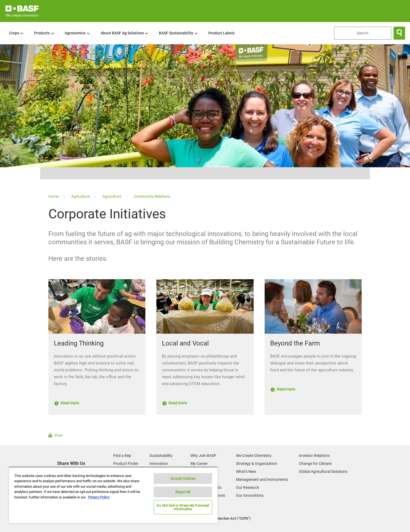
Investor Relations (314, 456)
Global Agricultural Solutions (323, 471)
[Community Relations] (152, 196)
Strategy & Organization (257, 464)
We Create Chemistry (254, 456)
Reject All (183, 492)
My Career (199, 464)
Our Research (248, 487)
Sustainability (161, 456)
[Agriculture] (81, 196)
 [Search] (399, 33)
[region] (113, 495)
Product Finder (126, 464)
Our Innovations (250, 495)
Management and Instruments (262, 479)
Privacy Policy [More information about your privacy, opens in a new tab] (99, 497)
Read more (67, 403)
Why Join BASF (203, 456)
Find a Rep (122, 456)
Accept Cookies (183, 478)
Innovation (159, 464)
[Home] (54, 196)
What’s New (246, 471)
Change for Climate (315, 464)
